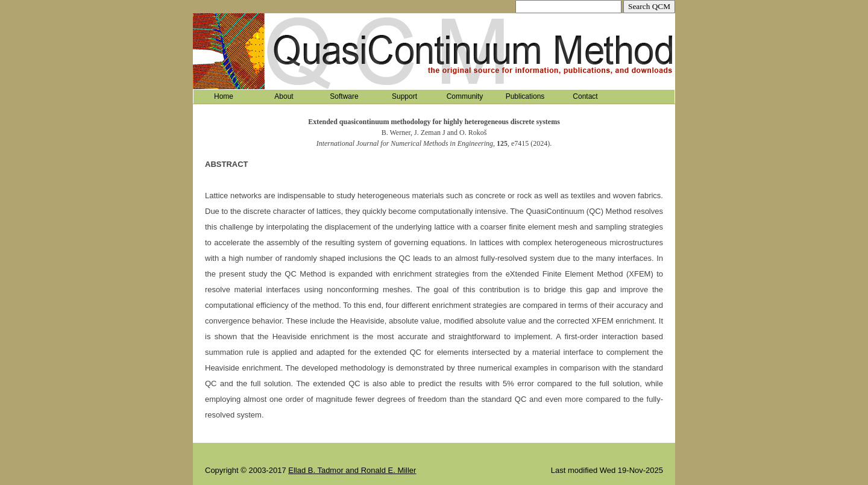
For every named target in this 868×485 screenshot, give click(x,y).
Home (224, 96)
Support (404, 96)
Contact (585, 96)
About (284, 96)
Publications (525, 96)
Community (465, 96)
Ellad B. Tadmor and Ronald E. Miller (352, 470)
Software (344, 96)
